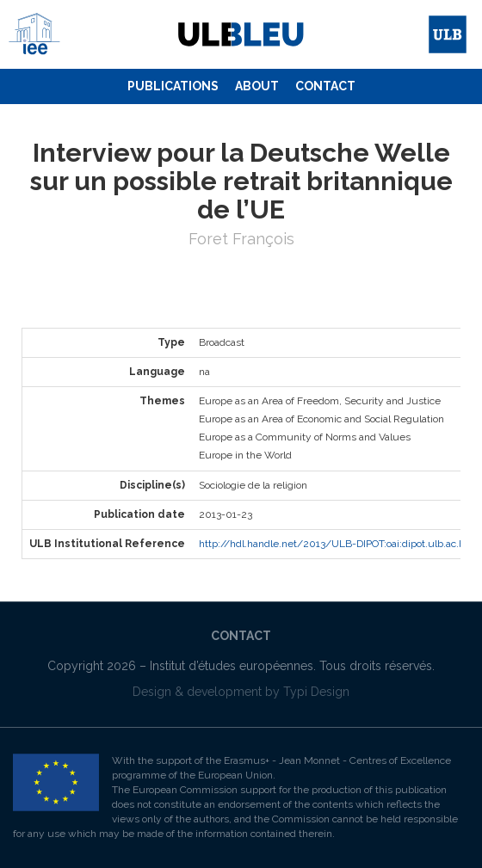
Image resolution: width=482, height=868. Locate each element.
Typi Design (316, 692)
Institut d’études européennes (232, 666)
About (257, 86)
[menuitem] (173, 87)
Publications (173, 86)
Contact (325, 86)
